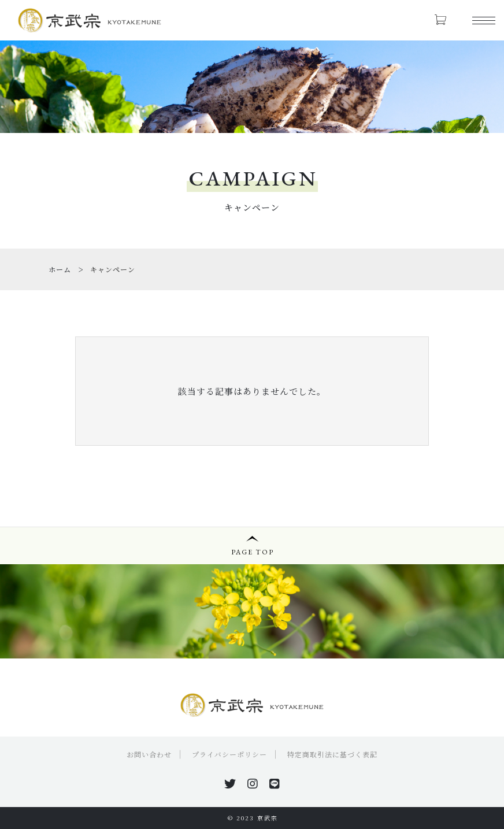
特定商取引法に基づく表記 (332, 754)
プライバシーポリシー (229, 754)
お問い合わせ (149, 754)
